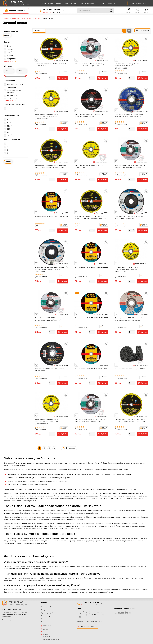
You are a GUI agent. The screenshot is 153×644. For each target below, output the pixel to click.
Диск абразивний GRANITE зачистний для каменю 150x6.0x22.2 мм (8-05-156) (130, 167)
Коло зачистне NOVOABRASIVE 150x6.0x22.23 (91, 371)
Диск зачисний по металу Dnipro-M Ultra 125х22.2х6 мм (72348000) (90, 116)
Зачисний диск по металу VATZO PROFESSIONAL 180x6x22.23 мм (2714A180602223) (47, 424)
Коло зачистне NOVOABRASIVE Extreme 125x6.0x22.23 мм (49, 372)
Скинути (7, 35)
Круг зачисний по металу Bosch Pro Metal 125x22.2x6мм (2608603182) (130, 218)
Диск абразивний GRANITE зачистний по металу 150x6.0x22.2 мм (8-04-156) (130, 321)
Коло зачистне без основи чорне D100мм (130, 371)
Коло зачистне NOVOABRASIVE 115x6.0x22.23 (51, 217)
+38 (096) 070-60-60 (125, 615)
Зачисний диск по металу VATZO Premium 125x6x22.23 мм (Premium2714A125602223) (90, 218)
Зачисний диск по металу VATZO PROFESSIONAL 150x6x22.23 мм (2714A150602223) (127, 271)
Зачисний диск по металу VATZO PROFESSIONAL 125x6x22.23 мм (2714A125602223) (47, 117)
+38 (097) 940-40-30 (88, 617)
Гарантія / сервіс (68, 3)
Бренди (56, 3)
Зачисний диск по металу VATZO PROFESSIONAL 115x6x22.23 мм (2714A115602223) (127, 66)
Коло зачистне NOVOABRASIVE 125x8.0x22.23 (91, 320)
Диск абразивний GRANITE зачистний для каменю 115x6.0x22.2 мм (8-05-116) (90, 65)
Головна (6, 18)
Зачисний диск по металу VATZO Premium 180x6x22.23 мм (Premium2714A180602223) (130, 423)
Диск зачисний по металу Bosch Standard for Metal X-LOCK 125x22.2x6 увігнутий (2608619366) (51, 271)
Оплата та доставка (85, 3)
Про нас (99, 3)
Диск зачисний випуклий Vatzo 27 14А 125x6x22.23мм (89, 167)
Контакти (109, 3)
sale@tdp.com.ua (96, 624)
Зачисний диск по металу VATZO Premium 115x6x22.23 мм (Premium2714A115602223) (50, 167)
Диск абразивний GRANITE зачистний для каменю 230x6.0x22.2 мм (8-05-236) (90, 423)
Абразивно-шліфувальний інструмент (26, 18)
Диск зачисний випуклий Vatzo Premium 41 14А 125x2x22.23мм (51, 65)
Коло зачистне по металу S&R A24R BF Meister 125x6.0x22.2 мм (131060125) (129, 116)
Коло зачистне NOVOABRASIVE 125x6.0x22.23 (91, 268)
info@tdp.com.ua (83, 624)
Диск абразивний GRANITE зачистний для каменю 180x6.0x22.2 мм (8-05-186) (50, 321)
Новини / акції (45, 3)
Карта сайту (6, 623)
